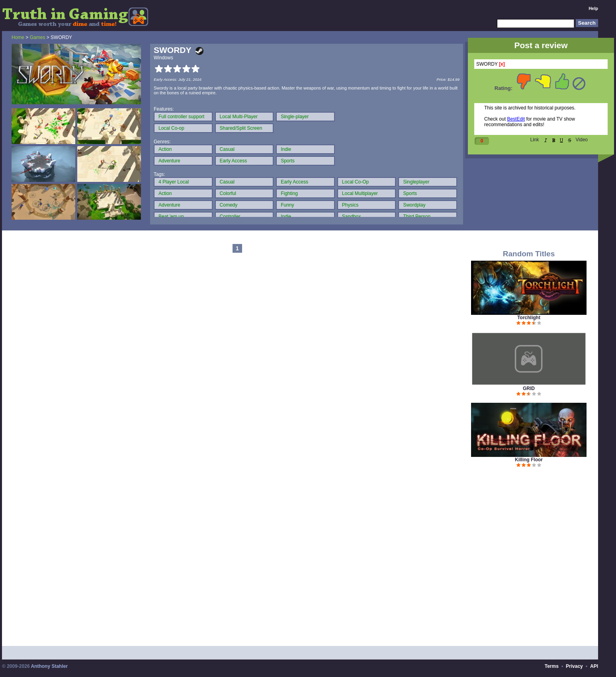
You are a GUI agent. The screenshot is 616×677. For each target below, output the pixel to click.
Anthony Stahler (49, 666)
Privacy (574, 666)
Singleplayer (416, 182)
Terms (552, 666)
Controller (230, 217)
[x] (502, 64)
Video (582, 140)
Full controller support (181, 117)
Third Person (417, 217)
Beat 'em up (171, 217)
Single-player (295, 117)
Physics (350, 205)
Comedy (229, 205)
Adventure (169, 161)
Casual (227, 149)
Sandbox (351, 217)
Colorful (228, 193)
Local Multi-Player (239, 117)
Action (165, 149)
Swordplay (414, 205)
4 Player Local (174, 182)
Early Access (234, 161)
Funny (287, 205)
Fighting (289, 193)
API (594, 666)
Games (38, 37)
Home (18, 37)
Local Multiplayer (360, 193)
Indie (286, 149)
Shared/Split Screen (241, 128)
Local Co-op (171, 128)
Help (593, 8)
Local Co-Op (355, 182)
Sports (288, 161)
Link (535, 140)
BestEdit (516, 119)
